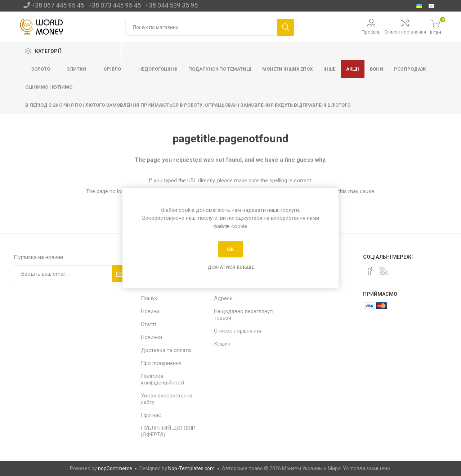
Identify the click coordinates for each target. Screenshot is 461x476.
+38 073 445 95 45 (115, 5)
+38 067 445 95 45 (58, 5)
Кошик (222, 344)
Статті (148, 324)
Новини (150, 311)
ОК (230, 249)
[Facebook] (370, 271)
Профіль (371, 32)
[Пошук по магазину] (201, 27)
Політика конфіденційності (162, 379)
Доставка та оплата (166, 350)
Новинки (151, 337)
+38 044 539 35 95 (171, 5)
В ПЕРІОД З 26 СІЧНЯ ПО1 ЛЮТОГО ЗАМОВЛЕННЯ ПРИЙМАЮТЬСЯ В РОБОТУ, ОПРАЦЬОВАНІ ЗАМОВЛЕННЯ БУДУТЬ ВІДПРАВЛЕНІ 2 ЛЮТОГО (188, 105)
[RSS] (384, 271)
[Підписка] (63, 274)
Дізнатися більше (231, 267)
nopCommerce (115, 468)
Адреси (223, 298)
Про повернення (161, 363)
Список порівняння (405, 32)
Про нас (151, 415)
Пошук (149, 298)
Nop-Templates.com (191, 468)
